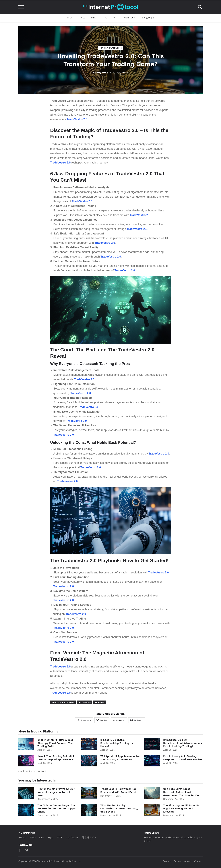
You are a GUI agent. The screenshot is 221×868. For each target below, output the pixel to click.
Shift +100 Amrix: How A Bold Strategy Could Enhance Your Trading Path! (56, 743)
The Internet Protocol (48, 861)
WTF (116, 18)
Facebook (84, 720)
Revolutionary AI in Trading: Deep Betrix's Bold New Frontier (183, 758)
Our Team (130, 18)
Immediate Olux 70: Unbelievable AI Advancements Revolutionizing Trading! (183, 743)
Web (83, 18)
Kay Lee (100, 72)
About (187, 861)
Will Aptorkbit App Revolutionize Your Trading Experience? (120, 758)
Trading (100, 702)
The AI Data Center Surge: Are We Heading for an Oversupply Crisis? (57, 809)
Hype (105, 18)
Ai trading (84, 702)
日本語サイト (148, 18)
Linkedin (119, 720)
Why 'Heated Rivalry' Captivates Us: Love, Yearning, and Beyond (119, 809)
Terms (177, 861)
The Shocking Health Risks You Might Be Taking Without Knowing (182, 809)
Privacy (167, 861)
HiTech (70, 18)
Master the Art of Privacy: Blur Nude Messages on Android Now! (56, 792)
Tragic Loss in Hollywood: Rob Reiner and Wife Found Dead (118, 790)
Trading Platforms (110, 48)
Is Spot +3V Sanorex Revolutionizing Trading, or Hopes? (117, 743)
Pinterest (137, 720)
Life (93, 18)
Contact (198, 861)
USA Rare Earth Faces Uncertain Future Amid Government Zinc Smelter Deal (182, 792)
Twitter (102, 720)
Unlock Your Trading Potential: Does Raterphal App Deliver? (56, 758)
